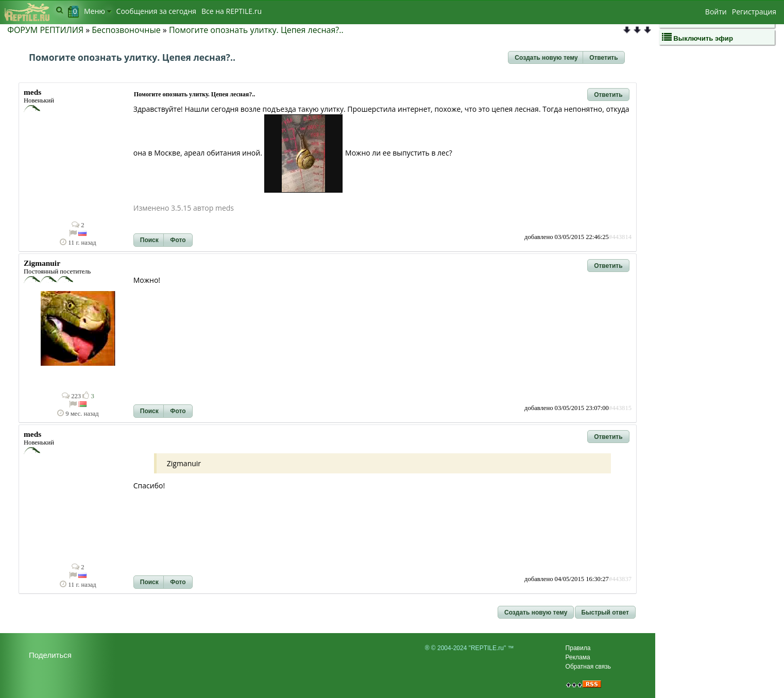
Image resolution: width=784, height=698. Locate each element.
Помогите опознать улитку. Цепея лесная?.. (256, 30)
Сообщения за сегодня (156, 11)
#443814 (620, 237)
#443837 (620, 579)
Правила (578, 648)
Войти (716, 12)
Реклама (578, 657)
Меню (98, 11)
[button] (546, 58)
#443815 (620, 408)
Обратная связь (588, 667)
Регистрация (754, 12)
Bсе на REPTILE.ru (232, 11)
